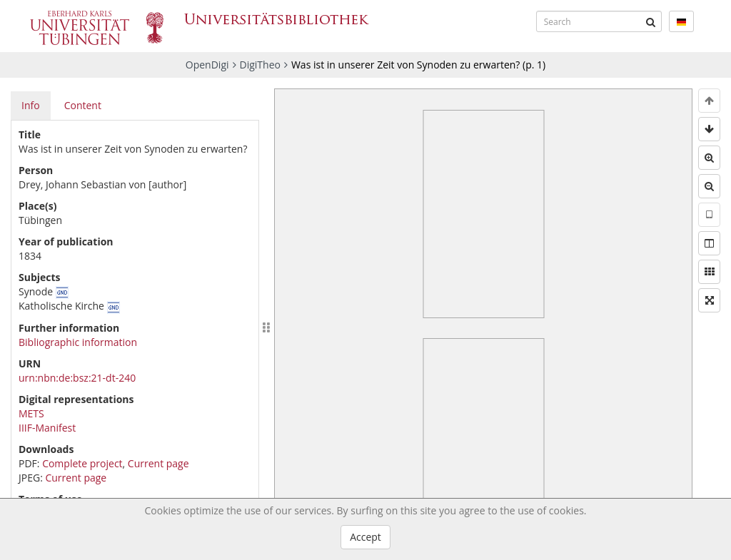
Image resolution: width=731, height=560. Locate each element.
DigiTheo (260, 65)
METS (31, 413)
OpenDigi (207, 65)
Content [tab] (83, 105)
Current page (158, 463)
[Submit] (651, 21)
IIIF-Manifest (47, 428)
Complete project (82, 463)
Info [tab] (31, 105)
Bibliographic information (78, 342)
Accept (365, 537)
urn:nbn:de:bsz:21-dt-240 (77, 378)
